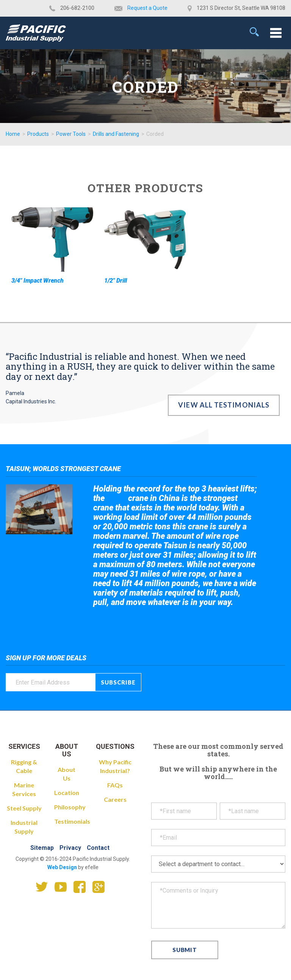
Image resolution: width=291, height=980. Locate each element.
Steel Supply (24, 808)
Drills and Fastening (116, 134)
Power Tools (71, 134)
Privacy (70, 848)
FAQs (115, 785)
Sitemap (42, 848)
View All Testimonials (224, 405)
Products (38, 134)
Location (67, 793)
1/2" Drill (116, 281)
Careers (115, 799)
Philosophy (70, 807)
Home (13, 134)
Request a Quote (147, 8)
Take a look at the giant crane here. (146, 623)
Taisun (117, 499)
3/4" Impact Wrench (38, 281)
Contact (98, 848)
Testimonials (72, 821)
